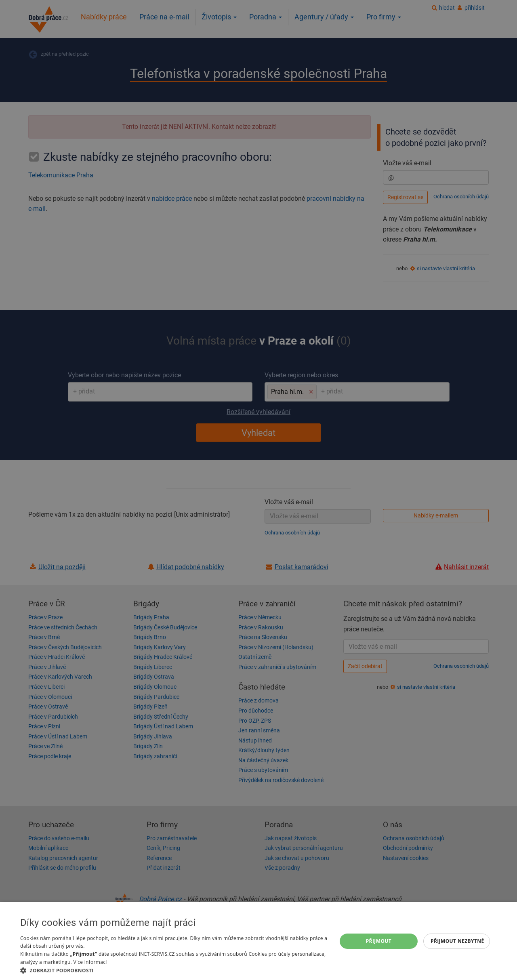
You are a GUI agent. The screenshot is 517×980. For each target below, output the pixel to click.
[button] (174, 970)
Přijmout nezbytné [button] (457, 941)
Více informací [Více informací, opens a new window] (90, 962)
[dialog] (258, 941)
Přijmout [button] (379, 941)
